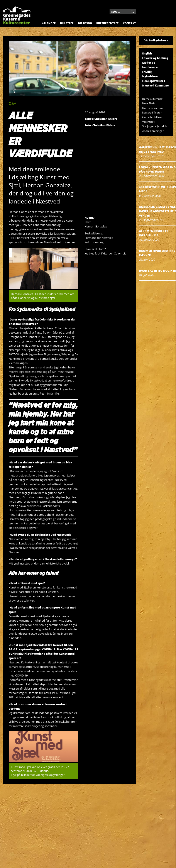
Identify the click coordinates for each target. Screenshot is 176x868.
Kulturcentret (107, 23)
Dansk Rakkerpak (153, 108)
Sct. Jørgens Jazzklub (155, 126)
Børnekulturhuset (153, 99)
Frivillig (147, 72)
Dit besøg (85, 23)
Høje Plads (149, 103)
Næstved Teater (152, 113)
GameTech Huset (153, 117)
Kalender (49, 23)
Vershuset (148, 122)
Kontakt (129, 23)
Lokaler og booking (155, 58)
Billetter (67, 23)
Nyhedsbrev (150, 76)
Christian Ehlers (106, 119)
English (147, 53)
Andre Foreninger (153, 131)
